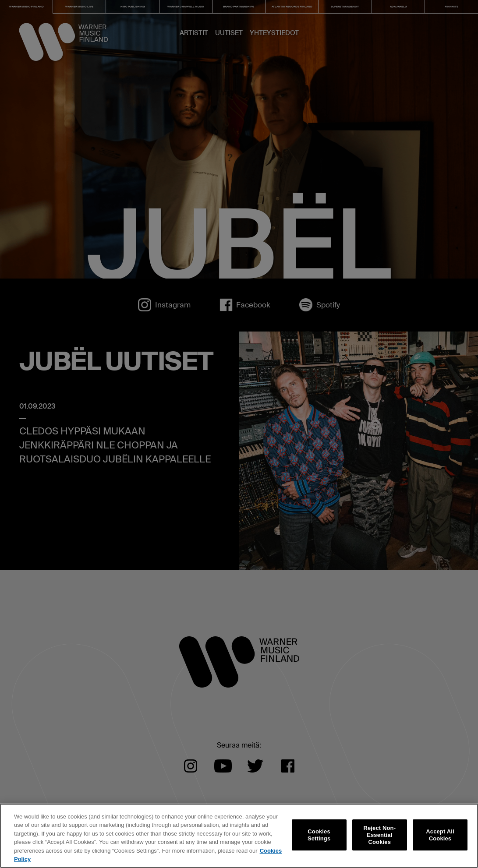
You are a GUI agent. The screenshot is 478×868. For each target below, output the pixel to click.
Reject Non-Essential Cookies (379, 835)
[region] (239, 836)
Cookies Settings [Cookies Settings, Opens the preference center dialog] (319, 835)
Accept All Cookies (440, 835)
